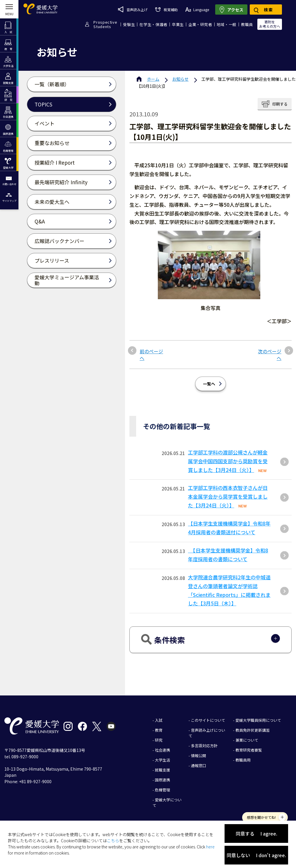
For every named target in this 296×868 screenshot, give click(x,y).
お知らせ (180, 79)
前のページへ (151, 355)
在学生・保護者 (153, 24)
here (210, 847)
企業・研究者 (200, 24)
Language (197, 10)
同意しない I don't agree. (256, 855)
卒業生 (178, 24)
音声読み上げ (133, 9)
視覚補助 (166, 10)
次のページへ (270, 355)
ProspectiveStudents (105, 24)
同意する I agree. (256, 833)
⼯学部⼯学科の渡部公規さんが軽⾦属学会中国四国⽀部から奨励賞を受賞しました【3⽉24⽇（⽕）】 (228, 461)
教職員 (247, 24)
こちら (113, 841)
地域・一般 (227, 24)
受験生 (129, 24)
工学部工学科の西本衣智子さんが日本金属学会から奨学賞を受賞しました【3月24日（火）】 (228, 496)
